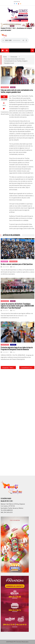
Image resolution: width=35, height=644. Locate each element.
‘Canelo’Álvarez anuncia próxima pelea (28, 368)
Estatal (13, 345)
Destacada (5, 87)
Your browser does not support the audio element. (15, 40)
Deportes (4, 261)
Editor (14, 267)
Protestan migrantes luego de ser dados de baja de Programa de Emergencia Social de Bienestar (17, 348)
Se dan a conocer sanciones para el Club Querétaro (17, 264)
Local (13, 87)
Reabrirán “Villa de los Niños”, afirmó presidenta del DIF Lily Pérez (10, 368)
